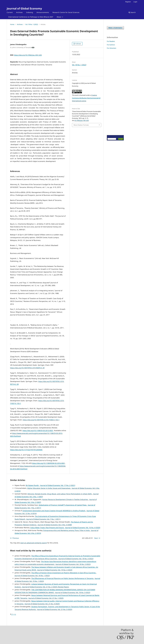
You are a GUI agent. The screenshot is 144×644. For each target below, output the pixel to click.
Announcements (43, 12)
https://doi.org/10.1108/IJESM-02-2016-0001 (48, 463)
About (59, 17)
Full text (78, 44)
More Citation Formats (81, 125)
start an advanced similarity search (34, 543)
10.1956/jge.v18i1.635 (82, 120)
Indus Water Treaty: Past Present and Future (47, 528)
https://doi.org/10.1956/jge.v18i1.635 (28, 55)
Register (128, 2)
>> (15, 614)
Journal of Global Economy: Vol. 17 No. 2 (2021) (58, 485)
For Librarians (111, 48)
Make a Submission (115, 28)
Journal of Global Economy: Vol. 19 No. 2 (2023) (55, 570)
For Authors (111, 45)
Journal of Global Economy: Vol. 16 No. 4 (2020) (83, 528)
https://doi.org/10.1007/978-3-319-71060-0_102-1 (41, 420)
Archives (19, 12)
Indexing (30, 12)
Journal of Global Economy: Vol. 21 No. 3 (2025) (55, 609)
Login (135, 2)
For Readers (111, 41)
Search (132, 12)
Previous (16, 538)
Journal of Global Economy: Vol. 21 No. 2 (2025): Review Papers (46, 587)
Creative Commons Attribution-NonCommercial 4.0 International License (86, 98)
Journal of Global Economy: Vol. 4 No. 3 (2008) (55, 525)
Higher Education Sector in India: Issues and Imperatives (49, 488)
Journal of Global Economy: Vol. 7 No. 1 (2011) (43, 519)
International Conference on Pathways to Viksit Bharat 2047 (31, 17)
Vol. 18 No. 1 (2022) (32, 24)
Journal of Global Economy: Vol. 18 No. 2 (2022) (73, 564)
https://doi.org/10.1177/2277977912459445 (26, 450)
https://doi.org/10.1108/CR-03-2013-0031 (38, 430)
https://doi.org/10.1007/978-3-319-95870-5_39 (27, 368)
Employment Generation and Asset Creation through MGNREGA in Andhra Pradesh (54, 511)
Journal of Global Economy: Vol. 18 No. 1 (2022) (32, 576)
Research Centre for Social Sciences (66, 12)
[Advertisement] (114, 92)
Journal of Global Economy (24, 8)
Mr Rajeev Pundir (33, 485)
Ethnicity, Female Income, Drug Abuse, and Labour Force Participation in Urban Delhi (60, 494)
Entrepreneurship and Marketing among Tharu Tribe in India (67, 530)
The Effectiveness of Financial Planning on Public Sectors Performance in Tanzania (63, 578)
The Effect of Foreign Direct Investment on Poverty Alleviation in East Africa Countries (64, 573)
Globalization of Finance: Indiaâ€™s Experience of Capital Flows (63, 505)
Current (10, 12)
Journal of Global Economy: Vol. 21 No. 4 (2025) (42, 604)
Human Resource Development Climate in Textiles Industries (65, 499)
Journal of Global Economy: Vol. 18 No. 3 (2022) (76, 559)
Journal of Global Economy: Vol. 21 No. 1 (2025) (46, 598)
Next (96, 538)
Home (12, 24)
